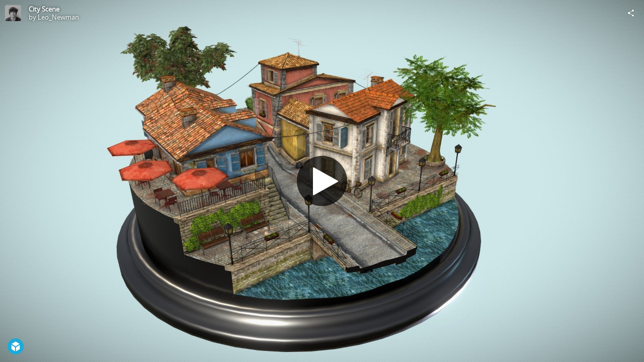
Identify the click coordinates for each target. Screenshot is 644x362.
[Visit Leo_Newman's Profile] (13, 13)
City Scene (44, 9)
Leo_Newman (58, 17)
